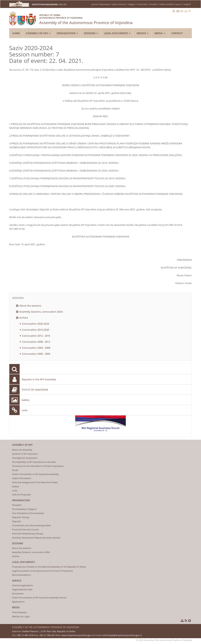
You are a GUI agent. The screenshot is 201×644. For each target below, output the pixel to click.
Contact (177, 33)
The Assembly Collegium (24, 509)
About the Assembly (22, 450)
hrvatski (153, 4)
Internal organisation (23, 585)
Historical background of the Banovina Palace (35, 482)
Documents (18, 593)
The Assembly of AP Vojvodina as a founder (34, 462)
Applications (18, 602)
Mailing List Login (21, 616)
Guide (15, 470)
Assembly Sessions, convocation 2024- (41, 312)
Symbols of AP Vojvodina (25, 454)
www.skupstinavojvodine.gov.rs (78, 635)
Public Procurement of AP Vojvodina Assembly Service (39, 598)
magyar (131, 4)
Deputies (17, 521)
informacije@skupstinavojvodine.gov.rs (122, 635)
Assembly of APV (38, 33)
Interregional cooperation (25, 458)
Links (25, 410)
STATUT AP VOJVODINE (35, 390)
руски (179, 4)
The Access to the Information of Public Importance (38, 466)
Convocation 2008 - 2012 (36, 342)
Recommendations (21, 575)
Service (142, 33)
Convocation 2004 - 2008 (36, 348)
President (17, 505)
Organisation (67, 33)
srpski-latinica (119, 4)
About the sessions (30, 306)
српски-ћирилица (100, 4)
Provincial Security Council (25, 529)
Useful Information (22, 478)
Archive (24, 318)
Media (160, 33)
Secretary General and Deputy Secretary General (36, 538)
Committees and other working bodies (31, 525)
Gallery (26, 400)
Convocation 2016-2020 (35, 330)
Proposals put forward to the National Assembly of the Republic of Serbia (49, 567)
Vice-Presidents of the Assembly (28, 513)
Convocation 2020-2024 (35, 324)
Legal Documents (117, 33)
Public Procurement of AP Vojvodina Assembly (35, 474)
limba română (166, 4)
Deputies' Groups (21, 517)
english (187, 4)
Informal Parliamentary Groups (28, 533)
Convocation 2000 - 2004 (36, 354)
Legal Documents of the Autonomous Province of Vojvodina (42, 571)
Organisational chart (22, 589)
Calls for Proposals (21, 494)
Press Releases (19, 612)
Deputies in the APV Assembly (39, 379)
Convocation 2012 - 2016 (36, 336)
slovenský (142, 4)
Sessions (91, 33)
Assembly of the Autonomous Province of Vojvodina (86, 19)
